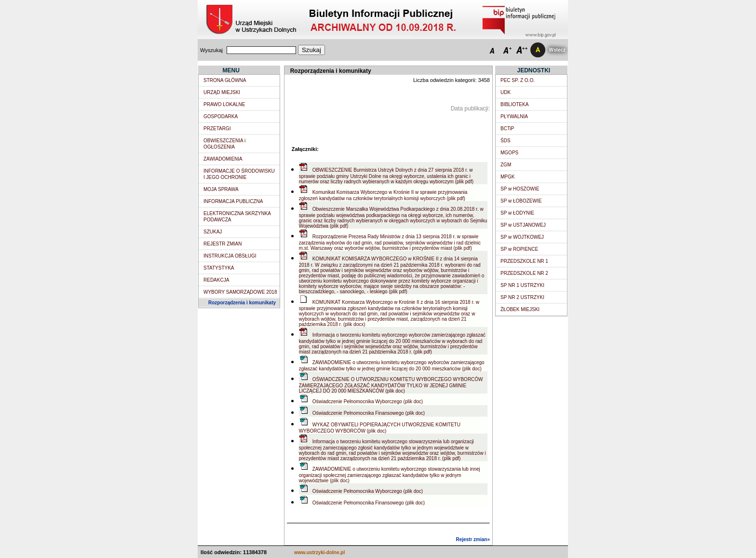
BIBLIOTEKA (514, 104)
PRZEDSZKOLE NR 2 (524, 273)
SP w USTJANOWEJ (523, 225)
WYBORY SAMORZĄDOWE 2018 (240, 292)
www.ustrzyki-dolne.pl (319, 552)
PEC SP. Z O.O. (518, 80)
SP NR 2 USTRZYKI (522, 297)
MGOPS (509, 153)
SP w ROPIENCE (519, 249)
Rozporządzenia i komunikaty (242, 303)
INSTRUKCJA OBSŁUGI (230, 256)
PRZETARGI (217, 129)
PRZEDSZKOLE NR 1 (524, 261)
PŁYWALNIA (514, 116)
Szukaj (311, 50)
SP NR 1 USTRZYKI (522, 285)
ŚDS (506, 141)
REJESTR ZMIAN (223, 244)
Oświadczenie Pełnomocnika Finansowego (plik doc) (369, 413)
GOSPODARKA (221, 116)
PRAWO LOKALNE (224, 104)
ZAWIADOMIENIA (223, 159)
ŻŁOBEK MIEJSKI (520, 309)
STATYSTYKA (219, 268)
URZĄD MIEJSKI (222, 92)
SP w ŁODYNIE (517, 213)
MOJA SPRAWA (221, 189)
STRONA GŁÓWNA (225, 80)
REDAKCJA (216, 280)
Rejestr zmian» (473, 539)
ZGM (506, 165)
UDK (506, 92)
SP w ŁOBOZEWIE (521, 201)
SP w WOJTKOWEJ (522, 237)
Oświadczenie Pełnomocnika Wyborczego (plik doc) (368, 401)
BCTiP (507, 129)
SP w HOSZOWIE (520, 189)
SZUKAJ (213, 232)
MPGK (507, 177)
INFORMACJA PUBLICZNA (233, 201)
